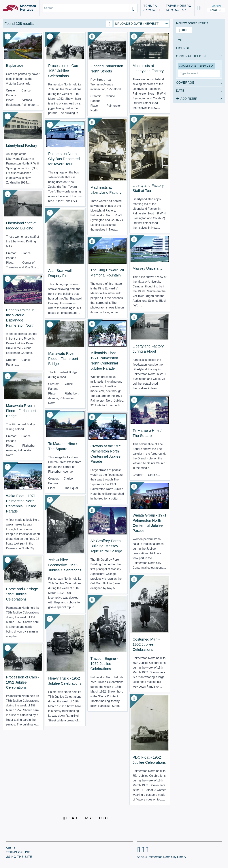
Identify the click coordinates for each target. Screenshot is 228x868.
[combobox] (196, 73)
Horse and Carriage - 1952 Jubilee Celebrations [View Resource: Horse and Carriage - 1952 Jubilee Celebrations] (23, 594)
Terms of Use (18, 852)
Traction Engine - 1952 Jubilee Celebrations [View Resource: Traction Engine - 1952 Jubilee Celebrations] (104, 664)
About (11, 848)
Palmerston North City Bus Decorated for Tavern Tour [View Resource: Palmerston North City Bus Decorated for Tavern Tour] (64, 159)
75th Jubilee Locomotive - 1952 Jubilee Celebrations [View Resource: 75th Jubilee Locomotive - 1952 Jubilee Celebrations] (65, 565)
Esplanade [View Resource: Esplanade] (15, 66)
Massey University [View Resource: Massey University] (147, 268)
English (216, 10)
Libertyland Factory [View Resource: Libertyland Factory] (22, 145)
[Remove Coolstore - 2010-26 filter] (212, 66)
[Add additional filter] (199, 98)
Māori (216, 6)
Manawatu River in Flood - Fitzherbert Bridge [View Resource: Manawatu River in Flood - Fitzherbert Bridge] (63, 359)
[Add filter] (217, 73)
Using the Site (19, 857)
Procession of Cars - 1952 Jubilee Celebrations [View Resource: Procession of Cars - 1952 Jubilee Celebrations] (65, 71)
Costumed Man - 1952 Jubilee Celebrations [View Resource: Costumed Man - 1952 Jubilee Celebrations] (146, 644)
